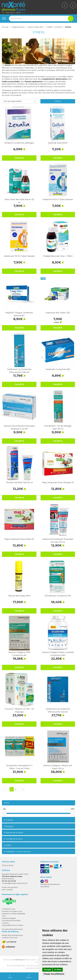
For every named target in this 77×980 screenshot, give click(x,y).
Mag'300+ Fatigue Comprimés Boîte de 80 (19, 314)
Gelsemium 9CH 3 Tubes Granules (58, 199)
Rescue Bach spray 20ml (19, 596)
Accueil (5, 27)
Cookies (5, 923)
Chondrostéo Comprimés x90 (58, 596)
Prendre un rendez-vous (12, 911)
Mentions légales (9, 918)
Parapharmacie (18, 27)
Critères (8, 820)
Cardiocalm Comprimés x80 (58, 369)
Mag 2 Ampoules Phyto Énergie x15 (58, 482)
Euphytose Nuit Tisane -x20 (58, 313)
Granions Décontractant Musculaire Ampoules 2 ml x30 (19, 427)
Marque (8, 826)
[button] (19, 101)
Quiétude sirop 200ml (58, 143)
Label (7, 845)
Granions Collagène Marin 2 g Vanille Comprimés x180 (58, 654)
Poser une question (10, 887)
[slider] (4, 813)
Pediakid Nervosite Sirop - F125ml (58, 256)
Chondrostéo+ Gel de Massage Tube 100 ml (58, 427)
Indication (17, 851)
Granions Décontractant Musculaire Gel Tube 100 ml (58, 541)
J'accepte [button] (47, 970)
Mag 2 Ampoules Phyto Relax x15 (19, 539)
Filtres (58, 101)
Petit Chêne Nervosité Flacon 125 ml (19, 201)
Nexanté (21, 966)
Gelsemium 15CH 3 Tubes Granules (19, 256)
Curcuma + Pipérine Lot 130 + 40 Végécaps (19, 710)
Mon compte (7, 889)
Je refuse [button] (58, 970)
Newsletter (45, 887)
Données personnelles (11, 920)
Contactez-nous (9, 909)
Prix (6, 803)
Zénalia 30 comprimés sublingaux (19, 143)
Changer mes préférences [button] (54, 974)
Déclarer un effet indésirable (14, 913)
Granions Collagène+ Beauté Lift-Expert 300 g (58, 767)
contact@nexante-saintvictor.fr (15, 883)
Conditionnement (13, 839)
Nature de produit (13, 833)
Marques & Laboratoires (50, 884)
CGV (4, 916)
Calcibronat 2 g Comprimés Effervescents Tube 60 (58, 710)
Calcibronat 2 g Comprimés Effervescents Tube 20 (19, 371)
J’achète (19, 158)
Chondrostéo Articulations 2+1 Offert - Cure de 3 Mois (19, 767)
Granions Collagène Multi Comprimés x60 (19, 654)
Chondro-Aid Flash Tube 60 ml (19, 482)
